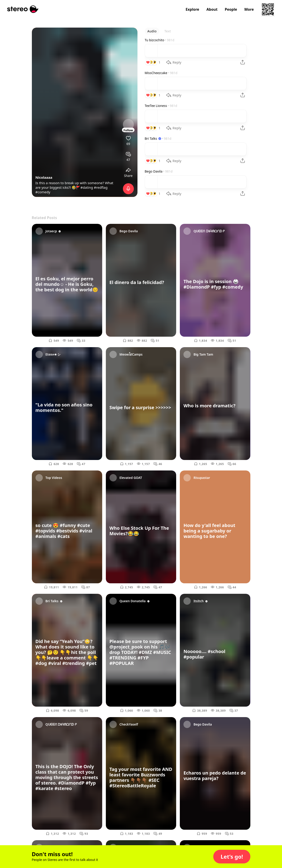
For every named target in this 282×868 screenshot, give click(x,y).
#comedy (43, 192)
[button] (232, 857)
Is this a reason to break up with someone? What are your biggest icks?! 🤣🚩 (74, 185)
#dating (87, 187)
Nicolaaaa (44, 177)
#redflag (101, 187)
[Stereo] (23, 9)
